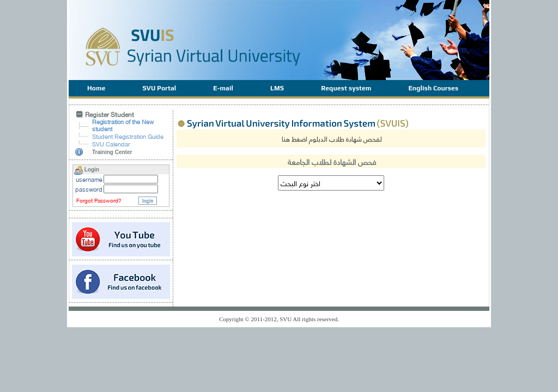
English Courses (433, 88)
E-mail (223, 88)
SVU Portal (159, 88)
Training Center (112, 152)
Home (96, 88)
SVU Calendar (111, 144)
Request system (346, 88)
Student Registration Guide (128, 136)
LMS (277, 88)
